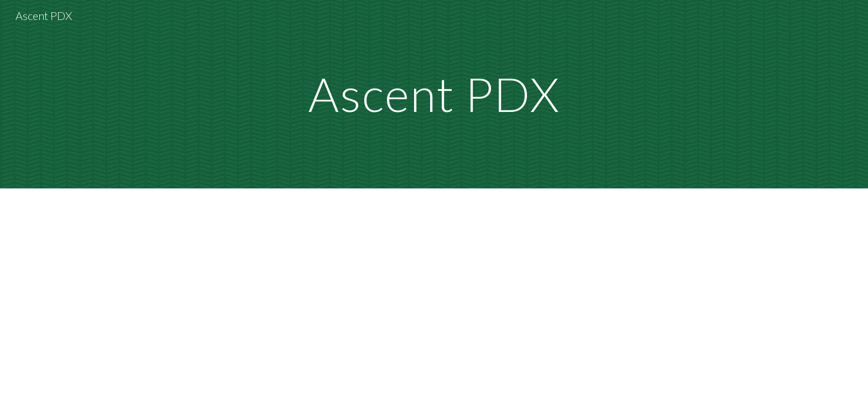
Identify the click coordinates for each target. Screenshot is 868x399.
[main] (434, 94)
